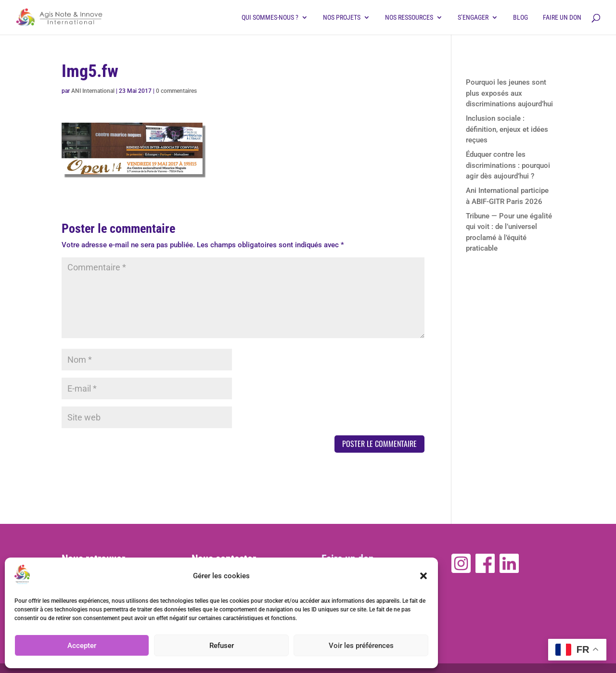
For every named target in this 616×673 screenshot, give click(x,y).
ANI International (93, 91)
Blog (520, 18)
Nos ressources (409, 18)
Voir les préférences (361, 646)
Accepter (82, 646)
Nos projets (342, 18)
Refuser (222, 646)
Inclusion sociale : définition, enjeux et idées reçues (507, 129)
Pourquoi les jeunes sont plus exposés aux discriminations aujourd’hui (509, 93)
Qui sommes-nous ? (270, 18)
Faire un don (562, 18)
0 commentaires (176, 91)
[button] (423, 576)
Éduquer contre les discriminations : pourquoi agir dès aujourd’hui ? (508, 165)
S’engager (473, 18)
